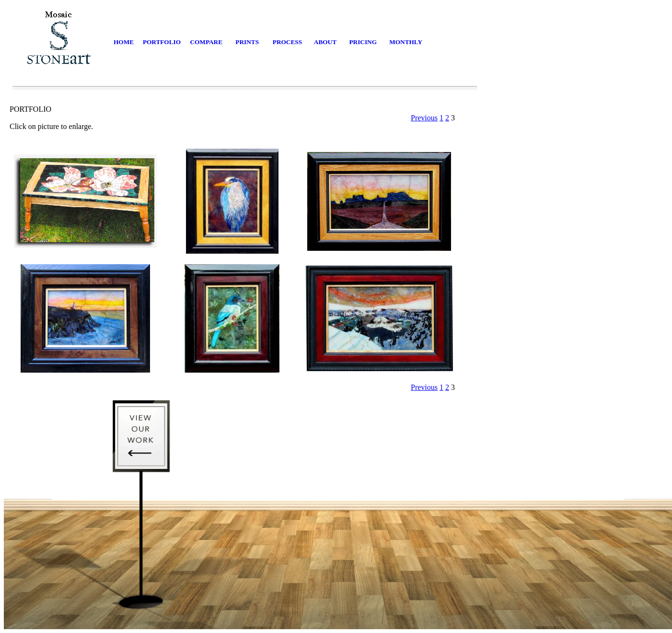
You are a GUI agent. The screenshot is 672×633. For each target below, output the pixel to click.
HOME (124, 42)
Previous (424, 118)
